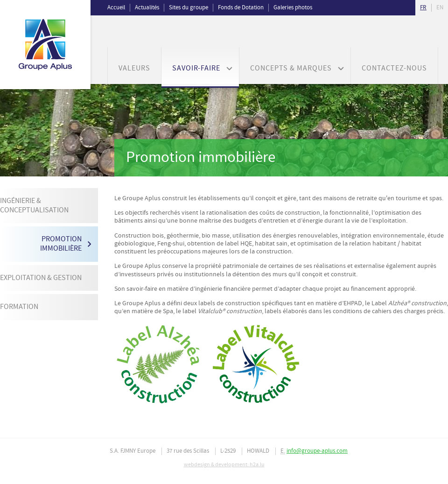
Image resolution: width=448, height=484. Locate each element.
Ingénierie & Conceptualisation (34, 206)
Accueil (116, 8)
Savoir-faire (196, 68)
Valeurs (134, 68)
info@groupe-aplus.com (317, 451)
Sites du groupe (189, 8)
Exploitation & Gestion (41, 278)
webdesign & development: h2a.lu (224, 465)
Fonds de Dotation (241, 8)
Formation (19, 307)
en (440, 8)
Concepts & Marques (291, 68)
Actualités (147, 8)
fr (423, 8)
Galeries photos (293, 8)
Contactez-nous (394, 68)
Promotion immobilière (61, 244)
